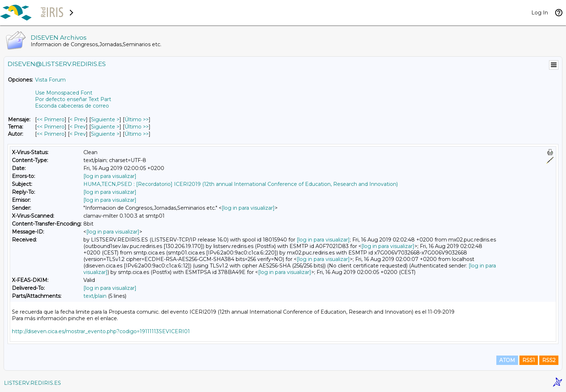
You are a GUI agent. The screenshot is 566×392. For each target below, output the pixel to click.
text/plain (95, 296)
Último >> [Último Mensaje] (137, 119)
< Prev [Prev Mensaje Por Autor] (78, 134)
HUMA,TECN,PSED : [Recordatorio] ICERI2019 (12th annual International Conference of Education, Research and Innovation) (241, 184)
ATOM (507, 360)
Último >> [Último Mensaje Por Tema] (137, 127)
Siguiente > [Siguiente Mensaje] (105, 119)
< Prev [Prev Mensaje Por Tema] (78, 127)
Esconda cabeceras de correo (72, 106)
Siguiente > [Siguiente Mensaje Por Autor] (105, 134)
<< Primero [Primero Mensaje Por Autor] (51, 134)
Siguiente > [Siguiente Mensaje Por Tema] (105, 127)
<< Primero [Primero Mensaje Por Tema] (51, 127)
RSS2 (549, 360)
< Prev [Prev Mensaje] (78, 119)
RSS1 (529, 360)
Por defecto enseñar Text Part (73, 99)
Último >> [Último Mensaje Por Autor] (137, 134)
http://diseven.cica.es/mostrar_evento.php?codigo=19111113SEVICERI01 (101, 331)
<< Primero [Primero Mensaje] (51, 119)
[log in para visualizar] (110, 176)
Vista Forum (50, 80)
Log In (540, 13)
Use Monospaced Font (64, 93)
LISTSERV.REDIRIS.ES (32, 383)
